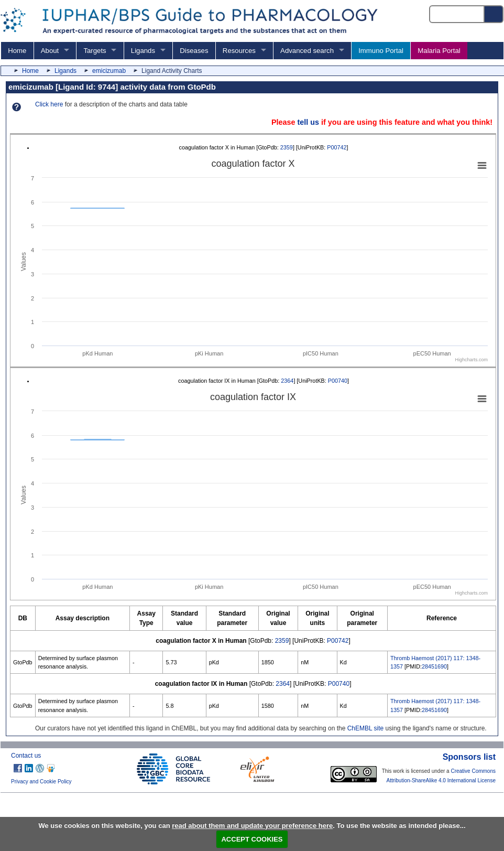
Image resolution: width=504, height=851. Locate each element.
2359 (287, 147)
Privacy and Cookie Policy (41, 782)
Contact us (26, 756)
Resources (239, 51)
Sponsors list (469, 757)
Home (17, 51)
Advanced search (307, 51)
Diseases (194, 51)
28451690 (434, 666)
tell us (308, 122)
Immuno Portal (381, 51)
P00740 (338, 381)
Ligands (143, 51)
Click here (49, 104)
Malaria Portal (439, 51)
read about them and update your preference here (252, 826)
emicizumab (109, 71)
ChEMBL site (366, 728)
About (50, 51)
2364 (287, 381)
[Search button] (494, 14)
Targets (95, 51)
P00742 (337, 147)
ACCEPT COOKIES (252, 839)
